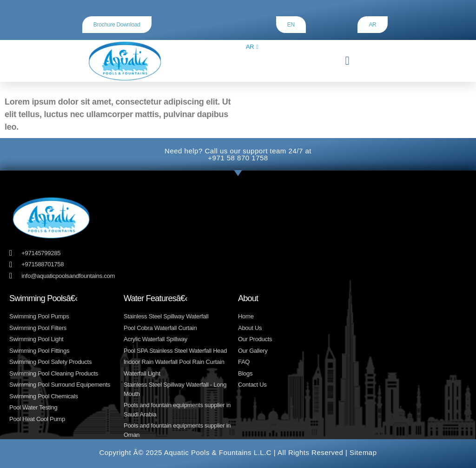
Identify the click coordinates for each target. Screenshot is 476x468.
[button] (347, 61)
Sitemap (363, 452)
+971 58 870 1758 (238, 158)
